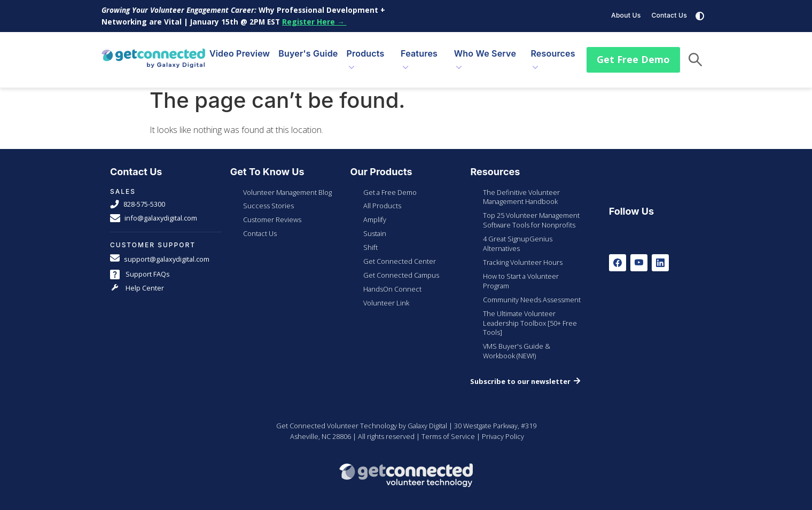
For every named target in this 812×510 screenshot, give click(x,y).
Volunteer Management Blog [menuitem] (287, 184)
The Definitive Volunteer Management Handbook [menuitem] (521, 189)
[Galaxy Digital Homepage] (153, 56)
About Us (626, 15)
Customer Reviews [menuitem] (272, 211)
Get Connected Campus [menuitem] (401, 267)
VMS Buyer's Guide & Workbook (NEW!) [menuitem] (517, 343)
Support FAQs (140, 266)
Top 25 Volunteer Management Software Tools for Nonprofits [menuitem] (531, 212)
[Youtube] (639, 255)
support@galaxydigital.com (160, 251)
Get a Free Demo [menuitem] (390, 184)
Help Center (137, 280)
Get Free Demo (633, 55)
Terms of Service (448, 428)
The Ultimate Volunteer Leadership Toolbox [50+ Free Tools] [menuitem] (530, 315)
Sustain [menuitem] (375, 225)
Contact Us (669, 15)
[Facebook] (618, 255)
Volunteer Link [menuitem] (386, 295)
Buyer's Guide (308, 50)
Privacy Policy (503, 428)
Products (366, 50)
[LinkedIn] (660, 255)
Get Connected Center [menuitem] (400, 253)
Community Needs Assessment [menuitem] (532, 292)
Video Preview (240, 50)
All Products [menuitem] (382, 198)
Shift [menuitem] (370, 239)
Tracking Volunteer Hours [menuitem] (523, 254)
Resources (553, 50)
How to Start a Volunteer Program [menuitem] (521, 273)
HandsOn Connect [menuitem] (392, 281)
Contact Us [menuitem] (260, 225)
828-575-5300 (138, 196)
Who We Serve (485, 50)
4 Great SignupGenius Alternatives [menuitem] (518, 236)
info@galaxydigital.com (154, 210)
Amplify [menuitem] (375, 211)
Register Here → (314, 22)
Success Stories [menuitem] (268, 198)
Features (419, 50)
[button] (695, 56)
